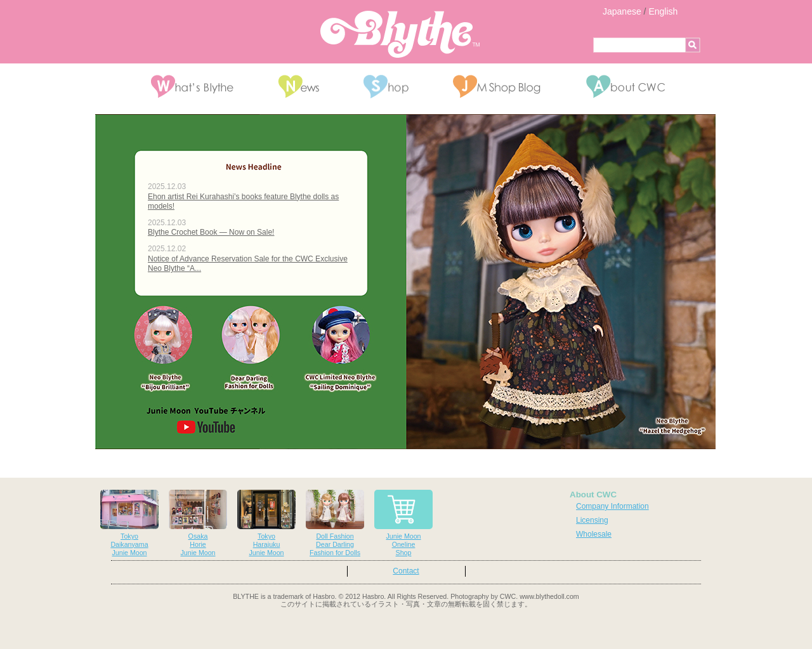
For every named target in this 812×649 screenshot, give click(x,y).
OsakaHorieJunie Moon (198, 523)
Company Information (612, 506)
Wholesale (594, 534)
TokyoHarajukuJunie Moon (266, 523)
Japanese (622, 11)
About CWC (593, 495)
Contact (406, 571)
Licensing (592, 520)
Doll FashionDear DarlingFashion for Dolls (335, 523)
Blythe (400, 34)
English (663, 11)
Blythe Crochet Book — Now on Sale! (211, 232)
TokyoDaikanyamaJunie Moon (129, 523)
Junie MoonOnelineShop (403, 523)
